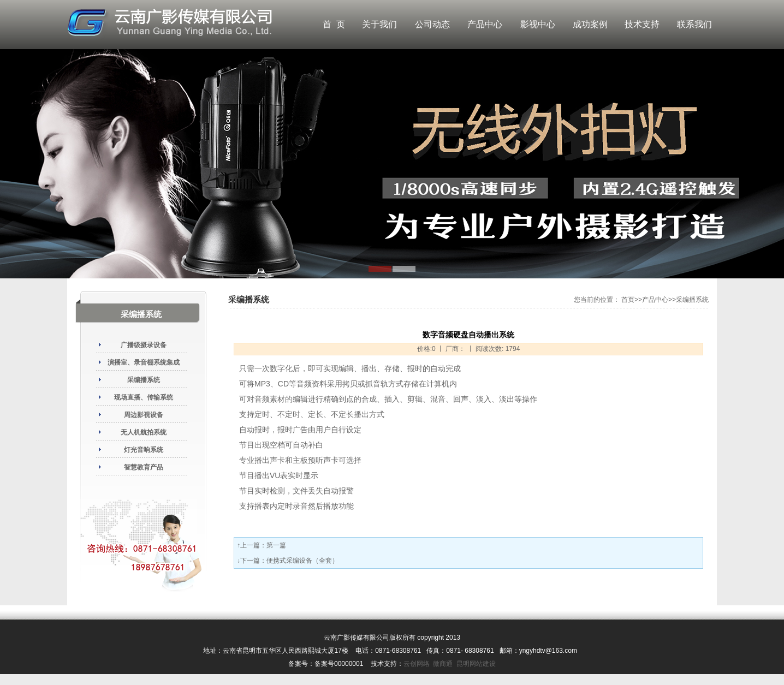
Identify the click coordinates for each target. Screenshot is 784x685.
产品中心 (655, 300)
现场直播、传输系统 (144, 397)
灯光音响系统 (144, 450)
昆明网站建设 (476, 664)
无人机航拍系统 (144, 432)
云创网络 (417, 664)
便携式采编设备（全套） (302, 561)
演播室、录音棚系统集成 (144, 362)
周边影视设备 (144, 415)
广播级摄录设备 (144, 345)
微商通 (443, 664)
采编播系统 (144, 380)
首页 (628, 300)
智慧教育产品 (144, 467)
